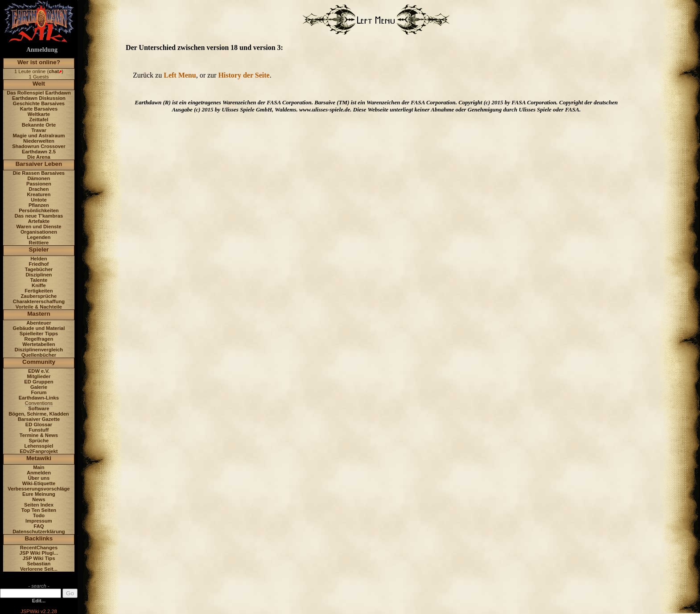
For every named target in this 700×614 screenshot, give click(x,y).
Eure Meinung (39, 494)
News (39, 499)
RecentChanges (39, 548)
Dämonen (39, 178)
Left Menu (180, 75)
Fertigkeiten (39, 291)
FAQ (39, 526)
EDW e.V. (39, 371)
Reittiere (39, 243)
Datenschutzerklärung (39, 532)
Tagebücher (39, 269)
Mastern (39, 314)
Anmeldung (42, 50)
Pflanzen (39, 205)
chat (54, 71)
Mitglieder (39, 376)
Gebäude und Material (39, 328)
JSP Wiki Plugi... (39, 553)
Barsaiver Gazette (39, 419)
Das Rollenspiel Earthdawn (39, 93)
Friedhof (39, 264)
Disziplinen (39, 275)
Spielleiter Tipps (39, 334)
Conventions (39, 403)
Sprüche (39, 441)
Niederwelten (39, 141)
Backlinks (39, 538)
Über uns (39, 478)
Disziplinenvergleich (39, 350)
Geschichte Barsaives (39, 103)
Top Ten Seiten (39, 510)
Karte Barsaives (39, 109)
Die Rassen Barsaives (39, 173)
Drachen (39, 189)
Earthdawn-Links (39, 398)
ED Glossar (39, 424)
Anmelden (39, 473)
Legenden (39, 237)
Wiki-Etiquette (39, 483)
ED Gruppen (39, 382)
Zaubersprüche (39, 296)
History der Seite (244, 75)
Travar (39, 130)
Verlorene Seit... (39, 569)
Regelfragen (39, 339)
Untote (39, 200)
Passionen (39, 184)
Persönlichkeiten (39, 210)
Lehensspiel (39, 446)
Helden (39, 259)
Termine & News (39, 435)
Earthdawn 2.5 (39, 152)
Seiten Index (39, 505)
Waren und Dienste (39, 227)
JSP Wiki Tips (39, 558)
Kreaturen (39, 194)
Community (39, 362)
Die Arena (39, 157)
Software (39, 408)
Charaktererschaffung (39, 301)
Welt (39, 84)
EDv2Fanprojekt (39, 451)
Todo (39, 515)
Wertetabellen (39, 344)
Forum (39, 392)
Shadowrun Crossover (39, 146)
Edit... (39, 601)
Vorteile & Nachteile (39, 307)
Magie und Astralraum (39, 136)
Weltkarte (39, 114)
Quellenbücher (39, 355)
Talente (39, 280)
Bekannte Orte (39, 125)
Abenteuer (39, 323)
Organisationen (39, 232)
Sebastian (39, 564)
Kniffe (39, 285)
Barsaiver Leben (39, 164)
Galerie (39, 387)
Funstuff (39, 430)
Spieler (39, 249)
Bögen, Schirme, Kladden (39, 414)
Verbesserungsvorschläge (39, 489)
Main (39, 467)
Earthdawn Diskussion (39, 98)
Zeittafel (39, 120)
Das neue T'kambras (39, 216)
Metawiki (39, 458)
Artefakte (39, 221)
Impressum (39, 521)
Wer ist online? (39, 62)
